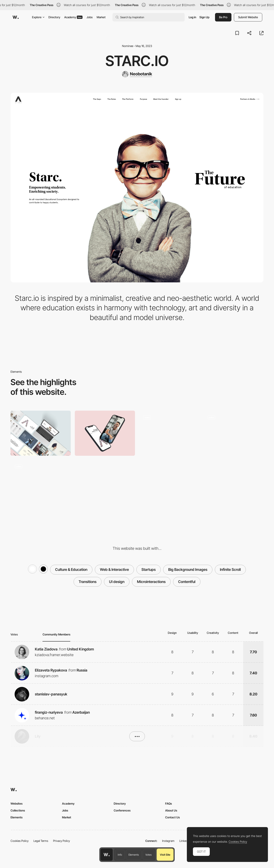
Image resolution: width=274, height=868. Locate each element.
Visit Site (165, 855)
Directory (54, 17)
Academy (73, 17)
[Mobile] (105, 433)
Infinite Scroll (230, 570)
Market (101, 17)
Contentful (187, 582)
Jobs (90, 17)
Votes (148, 855)
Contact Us (172, 817)
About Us (171, 810)
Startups (149, 570)
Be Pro (223, 17)
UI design (117, 582)
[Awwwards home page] (107, 855)
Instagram (168, 841)
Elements (134, 855)
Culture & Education (71, 570)
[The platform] (41, 482)
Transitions (88, 582)
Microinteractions (151, 582)
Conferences (122, 810)
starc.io (137, 61)
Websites (17, 803)
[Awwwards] (16, 17)
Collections (18, 810)
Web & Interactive (114, 570)
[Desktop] (41, 433)
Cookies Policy (20, 841)
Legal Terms (41, 841)
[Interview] (169, 433)
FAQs (169, 803)
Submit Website (248, 17)
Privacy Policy (62, 841)
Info (120, 855)
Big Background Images (188, 570)
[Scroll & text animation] (233, 433)
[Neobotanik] (137, 74)
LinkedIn (185, 841)
